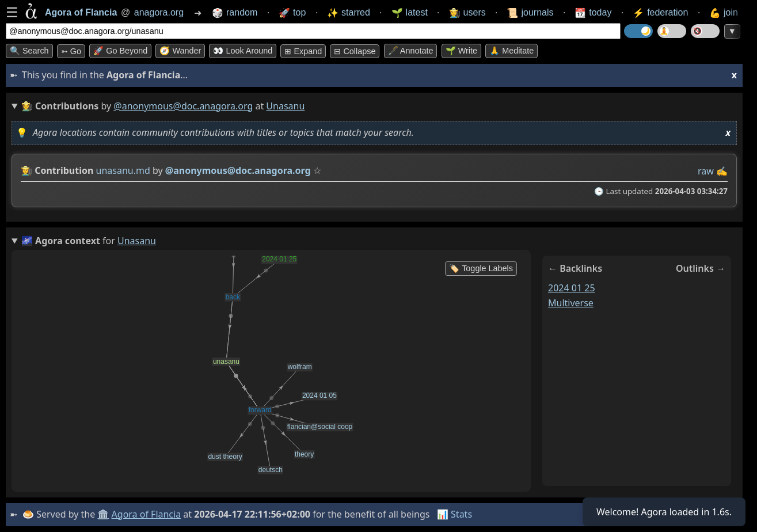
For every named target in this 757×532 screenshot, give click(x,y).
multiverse (571, 303)
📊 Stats (454, 514)
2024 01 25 (572, 288)
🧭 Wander (180, 51)
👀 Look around (243, 51)
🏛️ (103, 514)
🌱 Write (461, 51)
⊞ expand (303, 51)
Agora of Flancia (147, 514)
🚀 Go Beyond (120, 51)
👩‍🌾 (26, 170)
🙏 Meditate (511, 51)
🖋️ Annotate (411, 51)
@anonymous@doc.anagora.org (183, 106)
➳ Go (71, 51)
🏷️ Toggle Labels (481, 268)
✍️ (722, 171)
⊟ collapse (355, 51)
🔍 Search (29, 51)
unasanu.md (123, 170)
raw (706, 171)
